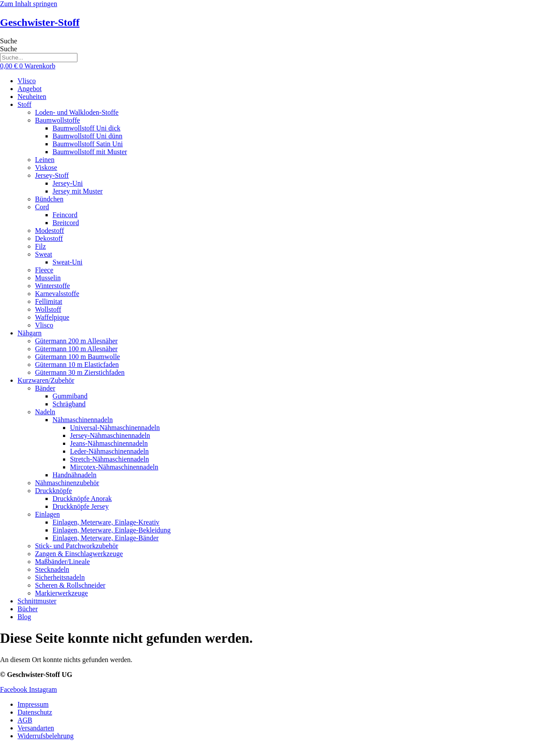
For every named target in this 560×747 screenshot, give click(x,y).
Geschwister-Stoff (40, 22)
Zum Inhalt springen (29, 4)
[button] (289, 105)
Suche (9, 41)
